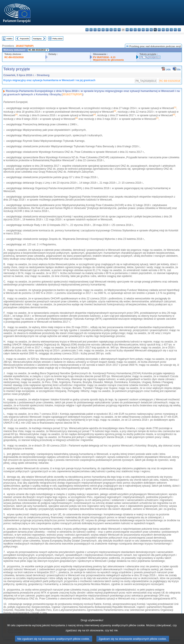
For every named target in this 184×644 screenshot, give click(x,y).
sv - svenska (179, 30)
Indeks (9, 39)
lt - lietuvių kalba (139, 30)
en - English (115, 30)
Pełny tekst (57, 39)
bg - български (87, 30)
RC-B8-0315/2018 (14, 57)
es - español (91, 30)
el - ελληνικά (111, 30)
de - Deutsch (103, 30)
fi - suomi (175, 30)
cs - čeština (95, 30)
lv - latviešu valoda (135, 30)
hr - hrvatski (127, 30)
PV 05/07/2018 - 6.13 (104, 57)
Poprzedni (24, 39)
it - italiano (131, 30)
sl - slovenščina (171, 30)
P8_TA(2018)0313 (150, 57)
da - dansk (99, 30)
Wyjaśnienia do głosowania (108, 60)
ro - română (163, 30)
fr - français (119, 30)
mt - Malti (147, 30)
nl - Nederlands (151, 30)
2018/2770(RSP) (25, 46)
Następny (37, 39)
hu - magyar (143, 30)
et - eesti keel (107, 30)
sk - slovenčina (167, 30)
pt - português (159, 30)
